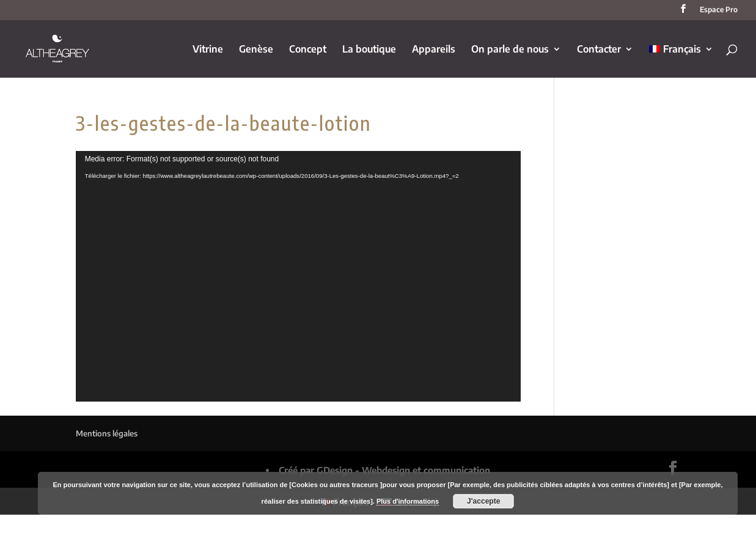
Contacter (599, 50)
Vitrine (208, 50)
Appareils (434, 50)
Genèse (256, 50)
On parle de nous (510, 50)
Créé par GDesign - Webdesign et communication (384, 470)
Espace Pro (719, 10)
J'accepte (483, 501)
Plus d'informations (408, 501)
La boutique (369, 50)
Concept (308, 50)
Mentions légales (107, 433)
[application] (299, 276)
